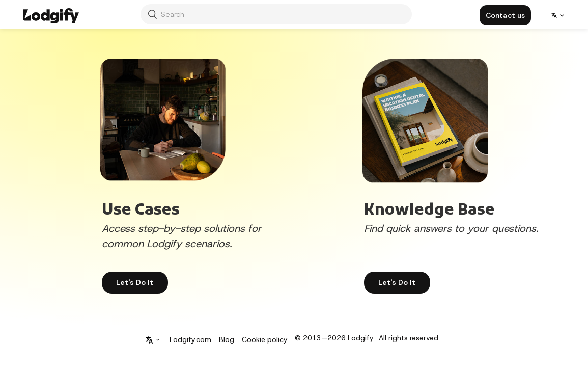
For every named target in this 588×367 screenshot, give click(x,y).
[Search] (276, 14)
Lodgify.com (190, 339)
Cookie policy (264, 339)
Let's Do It (397, 282)
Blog (227, 339)
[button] (505, 15)
